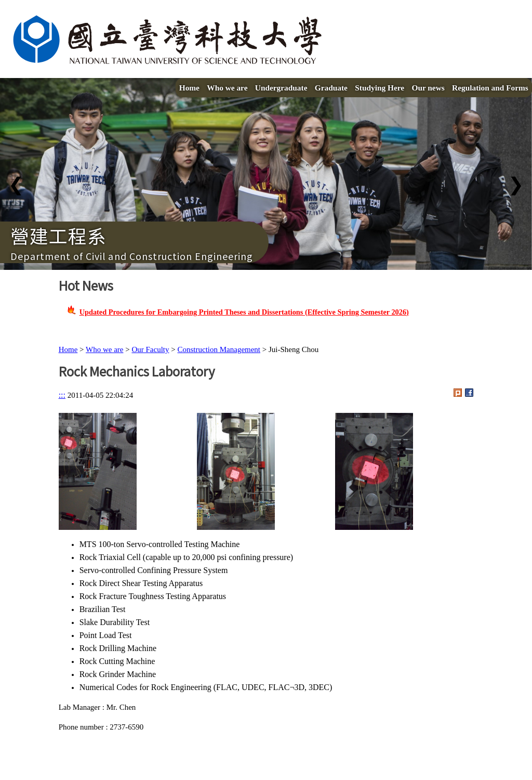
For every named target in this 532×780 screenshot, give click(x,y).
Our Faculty (150, 349)
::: (62, 395)
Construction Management (219, 349)
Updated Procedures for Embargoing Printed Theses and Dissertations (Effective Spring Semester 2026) (244, 312)
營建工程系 (58, 235)
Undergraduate (281, 88)
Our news (428, 88)
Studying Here (380, 88)
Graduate (331, 88)
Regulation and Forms (490, 88)
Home (189, 88)
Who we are (227, 88)
